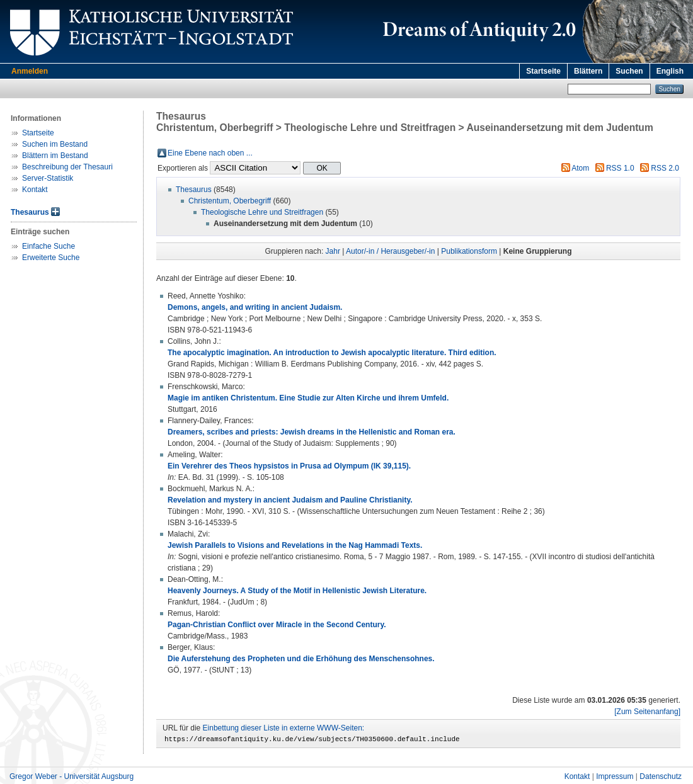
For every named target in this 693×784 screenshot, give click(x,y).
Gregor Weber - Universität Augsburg (72, 778)
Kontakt (35, 190)
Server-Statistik (48, 178)
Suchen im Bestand (55, 144)
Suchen (629, 71)
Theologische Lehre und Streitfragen (262, 212)
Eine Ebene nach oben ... (210, 153)
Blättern (588, 71)
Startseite (543, 71)
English (670, 71)
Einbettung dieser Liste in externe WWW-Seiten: (284, 728)
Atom (580, 168)
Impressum (615, 778)
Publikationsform (469, 251)
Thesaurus (30, 212)
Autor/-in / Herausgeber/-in (390, 251)
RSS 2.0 (665, 168)
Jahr (333, 251)
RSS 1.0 (620, 168)
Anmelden (30, 71)
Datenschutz (661, 778)
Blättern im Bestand (55, 156)
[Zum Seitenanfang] (647, 712)
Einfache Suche (49, 246)
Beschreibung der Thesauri (67, 167)
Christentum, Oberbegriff (230, 201)
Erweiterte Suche (51, 258)
